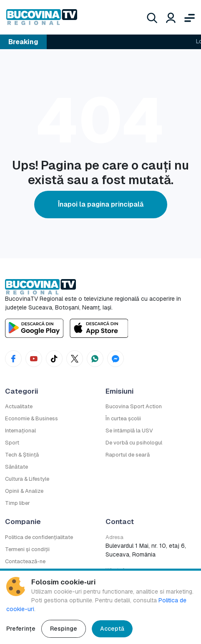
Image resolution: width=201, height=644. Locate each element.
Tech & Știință (22, 455)
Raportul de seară (128, 455)
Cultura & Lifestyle (27, 479)
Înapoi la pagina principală (101, 204)
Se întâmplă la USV (129, 431)
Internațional (20, 431)
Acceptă (112, 629)
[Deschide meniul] (190, 17)
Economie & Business (31, 418)
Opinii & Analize (24, 491)
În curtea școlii (123, 418)
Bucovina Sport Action (134, 406)
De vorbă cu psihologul (134, 443)
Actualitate (19, 406)
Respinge (64, 629)
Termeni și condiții (27, 549)
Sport (12, 443)
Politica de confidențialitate (39, 537)
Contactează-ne (25, 561)
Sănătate (16, 467)
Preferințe (21, 629)
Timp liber (18, 503)
